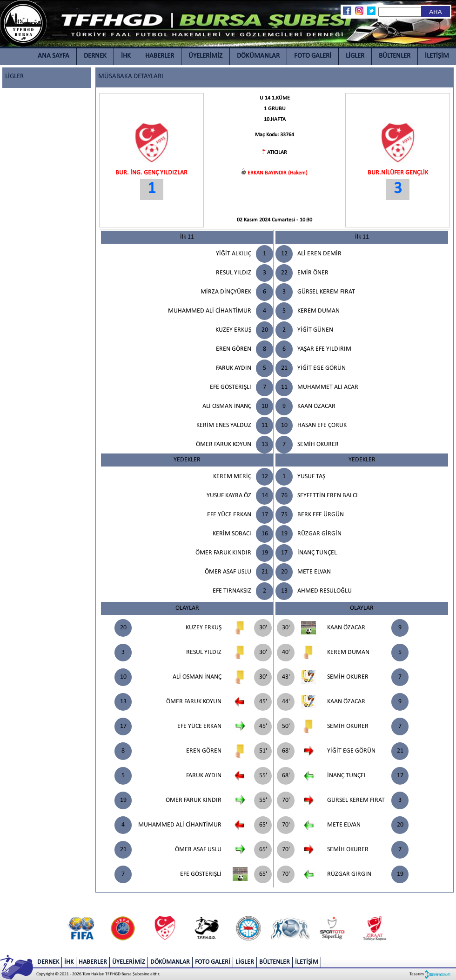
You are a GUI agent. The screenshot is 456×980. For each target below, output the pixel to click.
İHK (126, 56)
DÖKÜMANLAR (258, 56)
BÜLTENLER (395, 56)
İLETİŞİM (437, 56)
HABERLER (160, 56)
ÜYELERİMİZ (205, 56)
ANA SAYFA (54, 56)
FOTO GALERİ (313, 56)
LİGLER (355, 56)
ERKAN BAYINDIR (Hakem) (278, 173)
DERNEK (95, 56)
